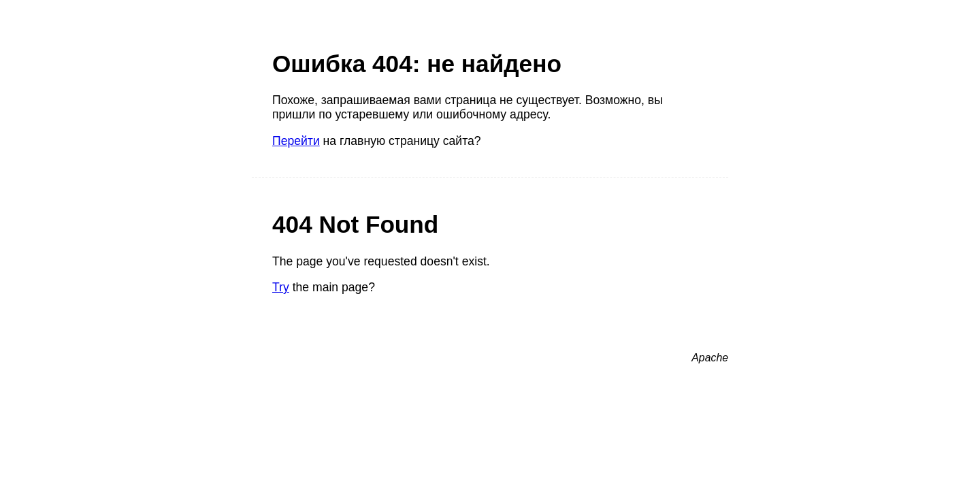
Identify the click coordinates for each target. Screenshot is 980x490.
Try (281, 287)
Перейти (296, 141)
